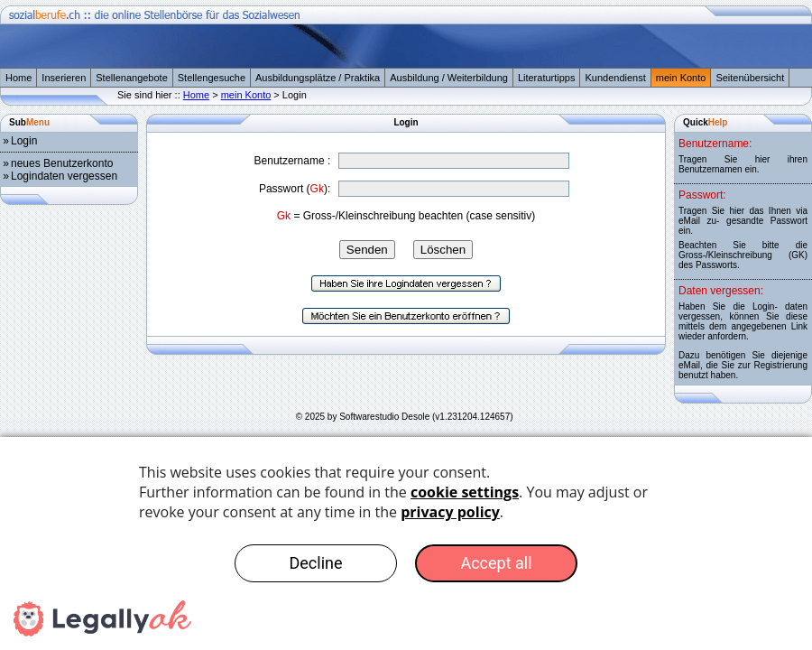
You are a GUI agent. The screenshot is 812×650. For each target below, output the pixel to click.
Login (24, 141)
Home (18, 78)
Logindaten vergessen (64, 176)
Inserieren (64, 78)
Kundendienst (615, 78)
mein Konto (681, 78)
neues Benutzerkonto (62, 163)
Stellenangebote (132, 78)
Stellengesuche (212, 78)
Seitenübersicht (750, 78)
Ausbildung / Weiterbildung (449, 78)
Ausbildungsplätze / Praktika (318, 78)
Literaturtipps (547, 78)
